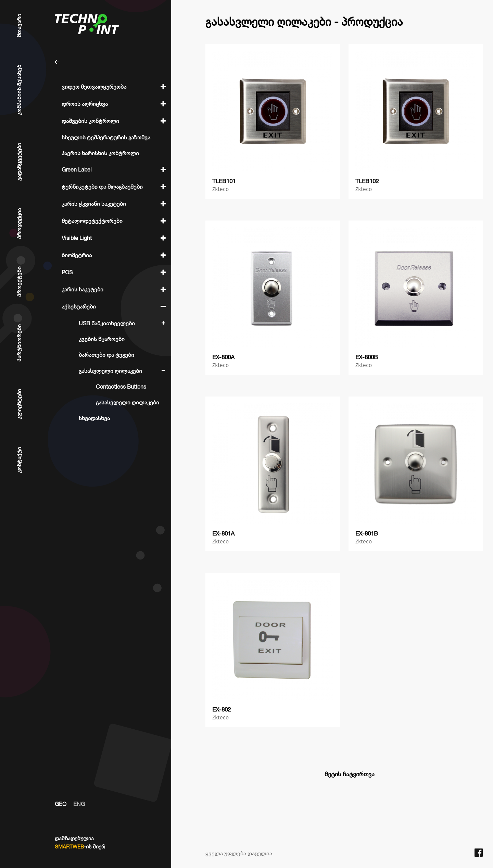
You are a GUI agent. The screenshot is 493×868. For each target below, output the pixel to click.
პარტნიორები (19, 343)
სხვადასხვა (94, 418)
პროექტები (19, 282)
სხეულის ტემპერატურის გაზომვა (106, 137)
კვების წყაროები (102, 339)
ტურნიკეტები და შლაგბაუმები (102, 187)
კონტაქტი (19, 460)
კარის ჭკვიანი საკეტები (94, 204)
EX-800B (367, 357)
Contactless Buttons (121, 387)
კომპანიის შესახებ (19, 90)
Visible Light (77, 238)
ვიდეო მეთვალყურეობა (94, 87)
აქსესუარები (79, 306)
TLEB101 (224, 181)
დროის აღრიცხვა (85, 104)
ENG (79, 804)
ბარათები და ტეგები (106, 355)
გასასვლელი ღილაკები (110, 371)
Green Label (77, 169)
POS (67, 272)
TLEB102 (367, 181)
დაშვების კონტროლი (90, 121)
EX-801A (223, 533)
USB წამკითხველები (107, 323)
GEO (61, 804)
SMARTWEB (69, 847)
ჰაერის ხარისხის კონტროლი (100, 153)
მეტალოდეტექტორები (92, 221)
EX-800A (223, 357)
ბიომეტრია (77, 255)
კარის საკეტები (83, 289)
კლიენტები (19, 404)
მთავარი (19, 26)
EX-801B (367, 533)
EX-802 (222, 709)
